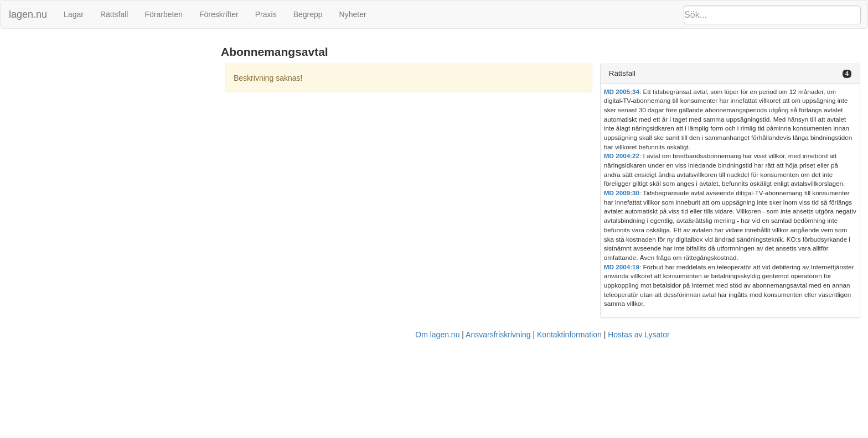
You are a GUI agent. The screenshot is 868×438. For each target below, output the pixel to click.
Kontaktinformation (569, 335)
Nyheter (353, 14)
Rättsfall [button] (622, 73)
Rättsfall (114, 14)
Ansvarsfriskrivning (498, 335)
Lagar (74, 14)
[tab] (730, 74)
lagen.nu (28, 14)
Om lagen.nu (437, 335)
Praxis (266, 14)
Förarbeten (163, 14)
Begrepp (308, 14)
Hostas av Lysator (639, 335)
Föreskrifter (219, 14)
